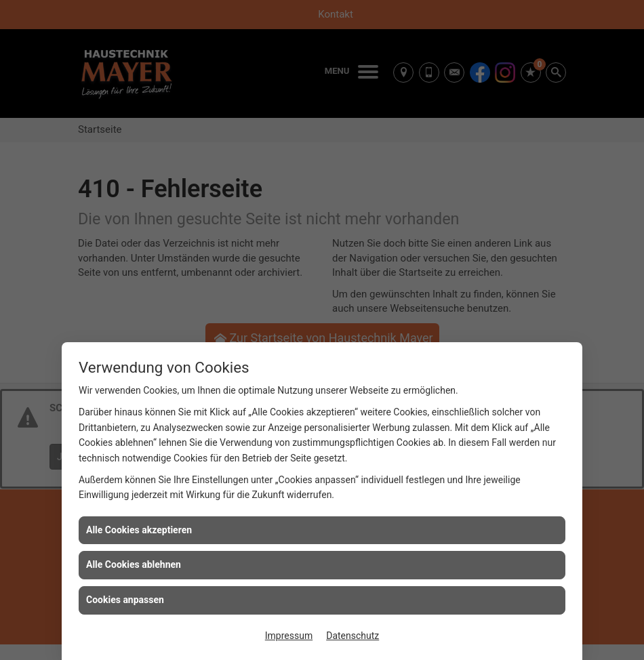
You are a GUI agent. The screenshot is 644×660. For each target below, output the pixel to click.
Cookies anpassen (125, 600)
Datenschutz (353, 636)
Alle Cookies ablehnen (134, 564)
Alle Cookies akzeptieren (139, 530)
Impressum (289, 636)
